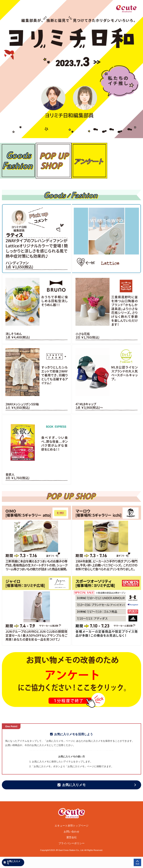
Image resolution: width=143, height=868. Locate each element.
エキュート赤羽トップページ (71, 826)
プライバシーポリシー (71, 843)
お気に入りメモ (72, 785)
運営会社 (71, 837)
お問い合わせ (71, 832)
